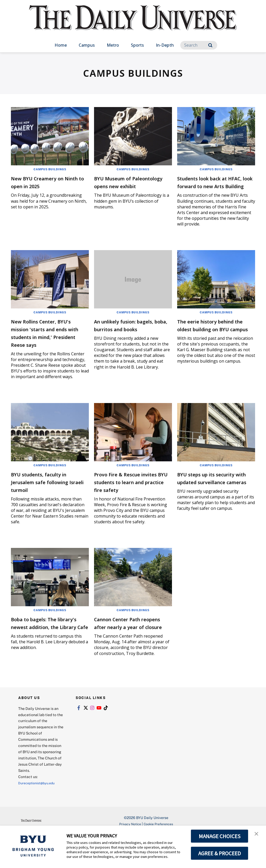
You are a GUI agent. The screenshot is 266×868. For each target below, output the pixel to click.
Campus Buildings (50, 169)
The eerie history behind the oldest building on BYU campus (215, 337)
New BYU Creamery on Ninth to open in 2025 (45, 182)
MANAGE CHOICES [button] (220, 836)
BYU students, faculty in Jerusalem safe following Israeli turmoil (49, 497)
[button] (257, 835)
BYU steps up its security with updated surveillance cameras (215, 497)
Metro (113, 45)
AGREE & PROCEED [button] (220, 853)
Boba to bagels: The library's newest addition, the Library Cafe (42, 654)
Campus (87, 45)
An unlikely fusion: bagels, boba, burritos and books (128, 337)
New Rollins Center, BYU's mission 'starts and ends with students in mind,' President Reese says (50, 344)
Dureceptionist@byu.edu (39, 816)
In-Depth (165, 45)
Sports (137, 45)
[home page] (133, 23)
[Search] (199, 45)
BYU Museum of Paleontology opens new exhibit (131, 186)
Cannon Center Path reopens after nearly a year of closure (128, 650)
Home (61, 45)
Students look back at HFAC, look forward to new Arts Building (210, 186)
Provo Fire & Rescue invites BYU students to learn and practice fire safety (130, 501)
